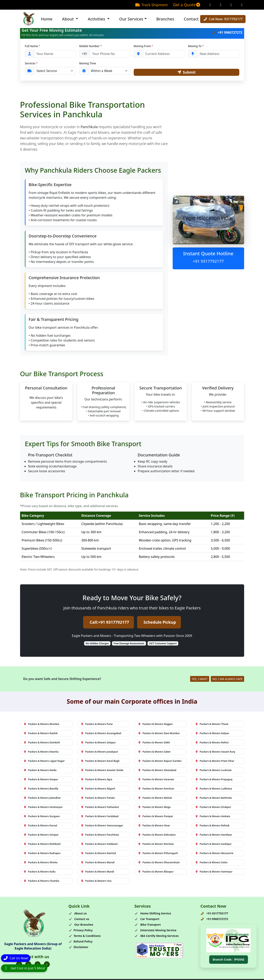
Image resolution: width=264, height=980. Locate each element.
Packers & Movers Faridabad (100, 817)
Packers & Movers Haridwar (214, 835)
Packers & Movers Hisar (154, 826)
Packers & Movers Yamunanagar (102, 826)
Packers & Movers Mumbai (41, 725)
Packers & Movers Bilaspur (156, 872)
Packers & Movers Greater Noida (102, 771)
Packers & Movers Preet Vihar (215, 762)
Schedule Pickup (160, 623)
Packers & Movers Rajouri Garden (160, 762)
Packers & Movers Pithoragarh (158, 854)
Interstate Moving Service (155, 931)
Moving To (196, 46)
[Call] (16, 957)
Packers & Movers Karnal (40, 826)
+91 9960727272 (227, 32)
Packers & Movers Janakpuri (99, 752)
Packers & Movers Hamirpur (214, 872)
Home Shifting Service (153, 914)
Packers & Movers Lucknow (213, 771)
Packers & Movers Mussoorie (214, 854)
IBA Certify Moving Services (157, 936)
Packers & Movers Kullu (40, 872)
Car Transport (147, 920)
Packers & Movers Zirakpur (213, 808)
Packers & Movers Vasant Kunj (215, 752)
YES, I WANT (200, 680)
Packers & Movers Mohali (155, 798)
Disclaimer (78, 948)
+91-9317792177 (214, 914)
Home (47, 19)
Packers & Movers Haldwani (99, 845)
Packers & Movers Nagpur (155, 725)
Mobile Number (91, 46)
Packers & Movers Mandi (97, 872)
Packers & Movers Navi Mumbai (159, 734)
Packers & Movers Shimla (41, 863)
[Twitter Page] (231, 5)
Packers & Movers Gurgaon (42, 817)
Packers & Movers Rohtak (212, 826)
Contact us (79, 920)
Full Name (33, 46)
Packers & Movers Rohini (212, 743)
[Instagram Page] (221, 5)
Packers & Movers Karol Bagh (100, 762)
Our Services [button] (131, 19)
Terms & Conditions (85, 936)
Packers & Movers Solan (211, 863)
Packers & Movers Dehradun (157, 835)
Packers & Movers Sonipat (41, 835)
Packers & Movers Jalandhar (42, 798)
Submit (186, 72)
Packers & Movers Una (96, 881)
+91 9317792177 (208, 262)
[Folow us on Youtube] (47, 965)
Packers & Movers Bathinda (214, 798)
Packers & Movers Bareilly (41, 789)
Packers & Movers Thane (212, 725)
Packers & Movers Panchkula (100, 835)
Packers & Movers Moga (154, 808)
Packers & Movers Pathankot (100, 808)
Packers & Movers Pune (97, 725)
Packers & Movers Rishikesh (42, 845)
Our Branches (81, 925)
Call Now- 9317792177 (223, 19)
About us (78, 914)
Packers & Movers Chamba (41, 881)
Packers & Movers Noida (40, 771)
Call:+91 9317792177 (109, 623)
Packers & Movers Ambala (213, 817)
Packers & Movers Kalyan (212, 734)
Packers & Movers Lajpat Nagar (44, 762)
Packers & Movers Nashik (41, 734)
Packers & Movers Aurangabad (101, 734)
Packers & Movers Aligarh (98, 789)
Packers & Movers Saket (154, 752)
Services (31, 63)
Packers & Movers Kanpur (41, 780)
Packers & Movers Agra (97, 780)
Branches (165, 19)
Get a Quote (187, 5)
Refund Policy (81, 942)
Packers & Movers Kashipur (213, 845)
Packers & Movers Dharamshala (159, 863)
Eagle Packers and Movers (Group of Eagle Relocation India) (33, 947)
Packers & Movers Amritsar (156, 789)
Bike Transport (148, 925)
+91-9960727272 (214, 920)
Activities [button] (97, 19)
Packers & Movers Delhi (154, 743)
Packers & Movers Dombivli (42, 743)
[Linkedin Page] (242, 5)
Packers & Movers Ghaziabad (157, 771)
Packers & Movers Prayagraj (214, 780)
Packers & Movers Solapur (98, 743)
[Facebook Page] (210, 5)
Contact (191, 19)
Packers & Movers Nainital (98, 854)
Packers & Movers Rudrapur (42, 854)
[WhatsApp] (24, 968)
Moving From (143, 46)
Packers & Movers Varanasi (156, 780)
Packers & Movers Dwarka (41, 752)
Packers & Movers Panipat (155, 817)
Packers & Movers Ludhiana (214, 789)
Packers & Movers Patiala (98, 798)
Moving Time (88, 63)
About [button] (68, 19)
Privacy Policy (81, 931)
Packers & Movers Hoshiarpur (43, 808)
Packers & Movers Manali (98, 863)
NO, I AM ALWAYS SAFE (227, 680)
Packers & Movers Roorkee (156, 845)
